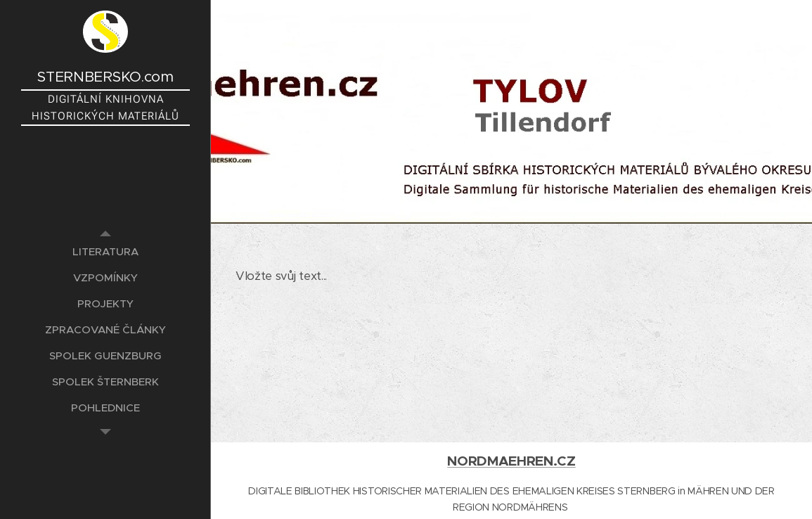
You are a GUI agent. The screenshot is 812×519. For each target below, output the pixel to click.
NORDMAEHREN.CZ (511, 461)
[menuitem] (105, 251)
